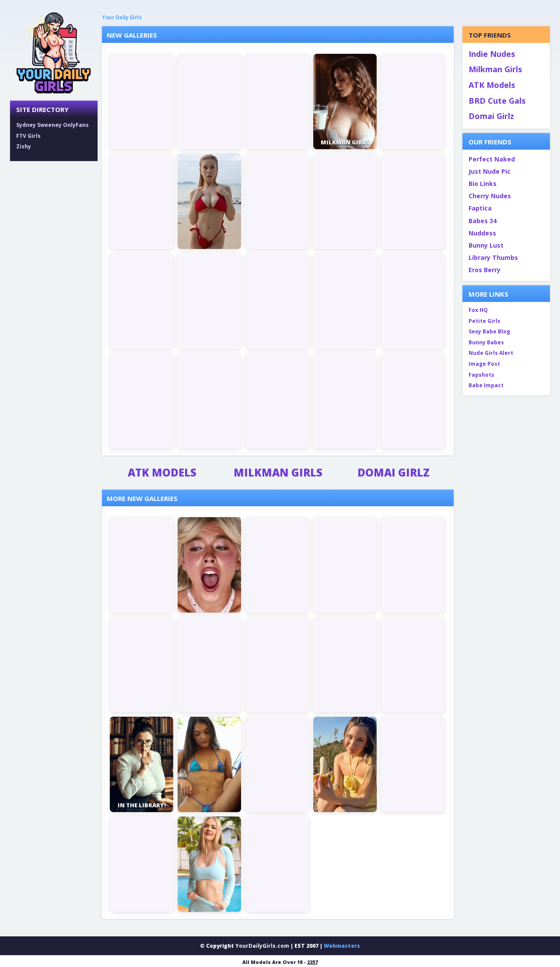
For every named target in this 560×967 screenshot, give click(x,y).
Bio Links (483, 184)
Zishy (24, 146)
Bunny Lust (486, 245)
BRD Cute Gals (497, 101)
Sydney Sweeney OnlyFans (52, 125)
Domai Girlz (394, 473)
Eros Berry (485, 270)
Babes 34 (483, 221)
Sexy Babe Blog (489, 331)
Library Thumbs (493, 258)
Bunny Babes (486, 342)
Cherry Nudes (490, 196)
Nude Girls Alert (491, 353)
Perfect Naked (492, 159)
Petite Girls (485, 321)
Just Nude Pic (490, 171)
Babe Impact (486, 385)
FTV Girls (28, 136)
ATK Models (162, 473)
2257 (312, 962)
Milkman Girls (278, 473)
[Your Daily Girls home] (54, 53)
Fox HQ (478, 310)
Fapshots (481, 375)
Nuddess (482, 233)
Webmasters (342, 946)
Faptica (480, 208)
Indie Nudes (492, 54)
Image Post (484, 364)
